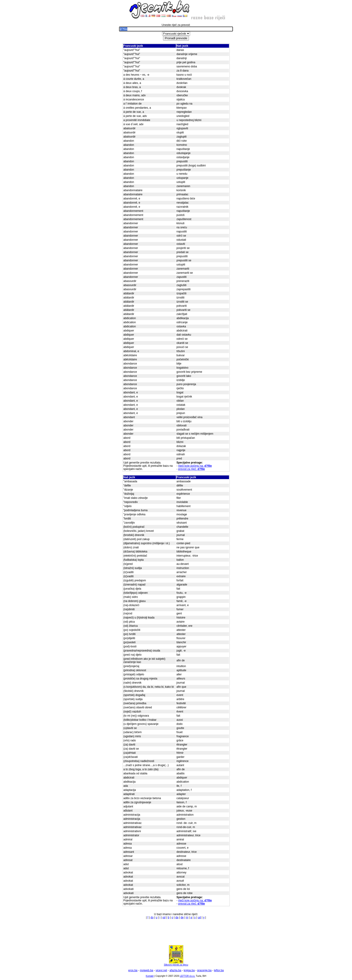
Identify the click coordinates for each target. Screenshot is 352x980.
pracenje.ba (204, 970)
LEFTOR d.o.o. (187, 976)
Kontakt (150, 976)
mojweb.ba (147, 970)
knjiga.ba (189, 970)
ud (199, 917)
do (152, 917)
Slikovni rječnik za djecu (176, 964)
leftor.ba (219, 970)
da (177, 917)
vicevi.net (161, 970)
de (182, 917)
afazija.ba (175, 970)
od (164, 917)
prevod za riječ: (192, 469)
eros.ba (133, 970)
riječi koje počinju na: (195, 466)
